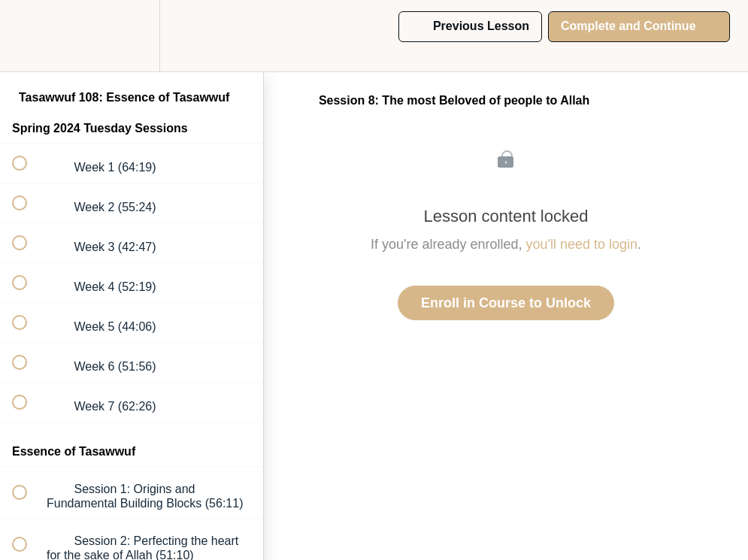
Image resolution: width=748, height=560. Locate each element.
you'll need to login (582, 244)
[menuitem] (132, 36)
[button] (28, 36)
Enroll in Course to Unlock (506, 303)
